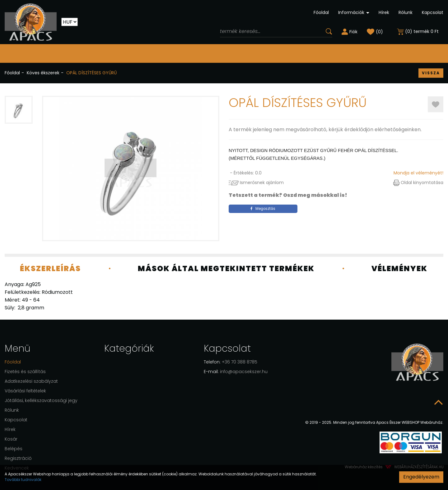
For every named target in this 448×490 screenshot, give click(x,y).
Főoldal (321, 12)
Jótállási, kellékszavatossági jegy (41, 400)
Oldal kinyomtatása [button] (418, 183)
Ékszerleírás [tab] (50, 268)
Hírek (384, 12)
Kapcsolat (433, 12)
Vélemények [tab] (399, 268)
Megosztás (263, 209)
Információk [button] (354, 12)
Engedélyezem (421, 477)
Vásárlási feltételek (25, 391)
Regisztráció (18, 458)
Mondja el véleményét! (418, 173)
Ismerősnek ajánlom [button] (256, 183)
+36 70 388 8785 (231, 362)
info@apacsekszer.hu (236, 372)
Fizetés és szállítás (25, 372)
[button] (350, 31)
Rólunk (406, 12)
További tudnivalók (23, 480)
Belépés (14, 449)
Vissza (431, 73)
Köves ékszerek (43, 73)
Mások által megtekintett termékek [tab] (226, 268)
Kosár (11, 439)
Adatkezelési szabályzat (31, 381)
